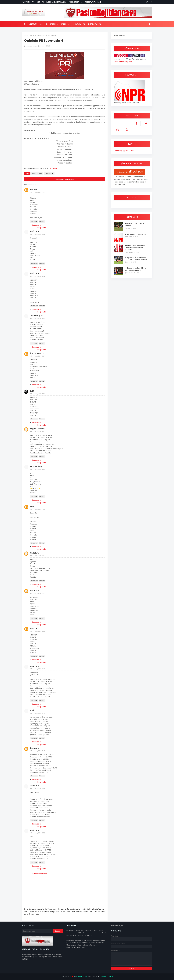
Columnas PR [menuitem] (79, 24)
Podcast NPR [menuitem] (52, 24)
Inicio (26, 35)
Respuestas (37, 225)
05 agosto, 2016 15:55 (38, 631)
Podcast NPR (74, 2)
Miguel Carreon (37, 429)
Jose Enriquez (37, 316)
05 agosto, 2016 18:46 (38, 713)
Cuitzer (34, 189)
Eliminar (42, 222)
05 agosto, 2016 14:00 (38, 509)
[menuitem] (25, 24)
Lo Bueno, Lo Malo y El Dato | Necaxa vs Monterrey (136, 269)
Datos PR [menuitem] (65, 24)
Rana (33, 506)
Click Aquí (53, 168)
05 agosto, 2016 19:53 (38, 833)
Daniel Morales (37, 353)
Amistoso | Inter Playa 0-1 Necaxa (135, 225)
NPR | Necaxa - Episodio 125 (136, 234)
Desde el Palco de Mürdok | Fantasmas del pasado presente (135, 247)
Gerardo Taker (31, 46)
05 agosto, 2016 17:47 (38, 669)
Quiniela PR (34, 35)
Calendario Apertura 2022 (56, 2)
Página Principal (28, 2)
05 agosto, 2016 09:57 (38, 192)
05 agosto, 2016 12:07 (38, 469)
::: (82, 2)
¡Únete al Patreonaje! (93, 2)
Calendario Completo (123, 62)
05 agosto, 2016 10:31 (38, 234)
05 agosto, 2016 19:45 (38, 789)
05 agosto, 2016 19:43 (38, 751)
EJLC (32, 391)
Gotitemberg (36, 466)
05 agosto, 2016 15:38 (38, 593)
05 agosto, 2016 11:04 (38, 276)
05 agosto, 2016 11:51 (37, 432)
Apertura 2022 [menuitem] (35, 24)
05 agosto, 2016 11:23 (37, 318)
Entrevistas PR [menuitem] (94, 24)
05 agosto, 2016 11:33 (37, 394)
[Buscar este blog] (37, 931)
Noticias (40, 2)
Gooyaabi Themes (107, 977)
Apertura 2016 (37, 173)
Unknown (34, 553)
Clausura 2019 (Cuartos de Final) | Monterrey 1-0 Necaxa (136, 258)
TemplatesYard (82, 977)
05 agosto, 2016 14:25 (38, 556)
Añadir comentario (39, 874)
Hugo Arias (35, 628)
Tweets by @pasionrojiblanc (125, 150)
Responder (34, 222)
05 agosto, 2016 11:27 (37, 356)
